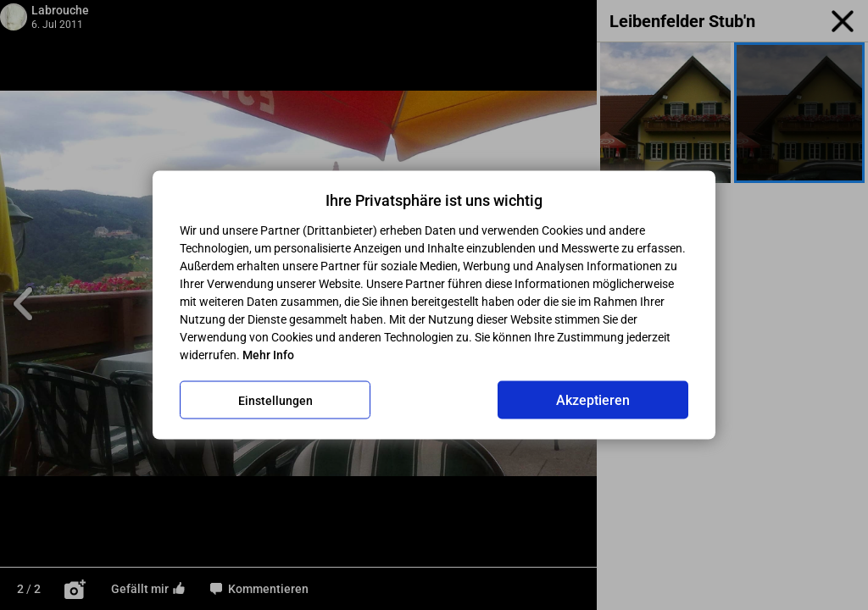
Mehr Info (268, 355)
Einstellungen (275, 400)
